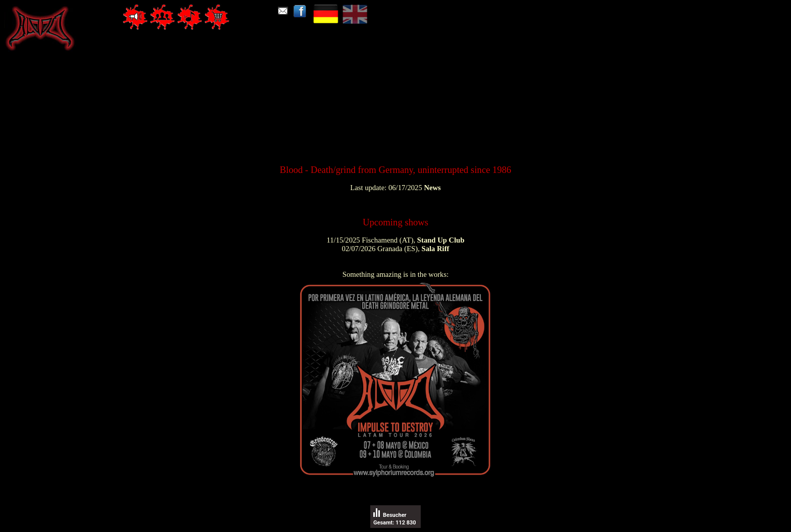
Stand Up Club (441, 240)
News (432, 188)
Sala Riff (435, 249)
